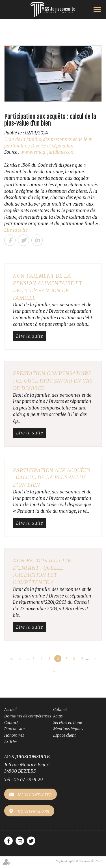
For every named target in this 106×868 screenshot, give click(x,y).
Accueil (10, 709)
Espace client (64, 735)
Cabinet (60, 709)
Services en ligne (68, 723)
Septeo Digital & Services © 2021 (79, 861)
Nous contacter (35, 795)
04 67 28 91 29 (28, 780)
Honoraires (14, 735)
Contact (11, 723)
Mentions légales (68, 729)
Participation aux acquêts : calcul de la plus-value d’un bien (52, 478)
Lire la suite (16, 230)
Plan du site (14, 729)
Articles (11, 742)
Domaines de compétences (28, 716)
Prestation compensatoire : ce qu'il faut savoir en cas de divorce (53, 381)
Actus (58, 716)
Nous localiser (33, 812)
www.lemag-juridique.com (48, 152)
